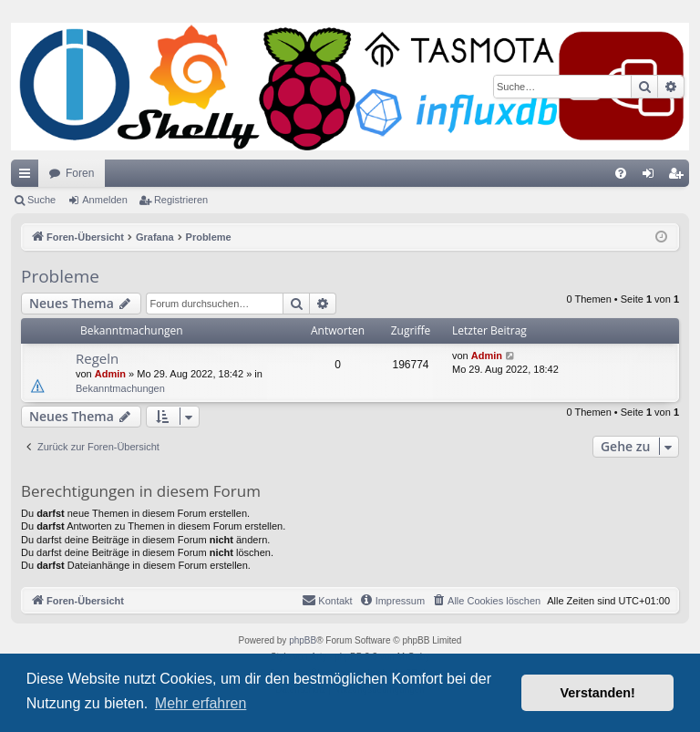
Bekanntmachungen (120, 388)
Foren (80, 173)
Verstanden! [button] (598, 693)
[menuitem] (621, 173)
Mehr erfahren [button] (201, 703)
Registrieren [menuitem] (679, 177)
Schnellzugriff (28, 177)
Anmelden (105, 200)
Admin (110, 374)
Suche (41, 200)
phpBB (303, 640)
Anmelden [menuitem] (652, 177)
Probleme (60, 276)
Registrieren (181, 200)
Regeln (97, 358)
